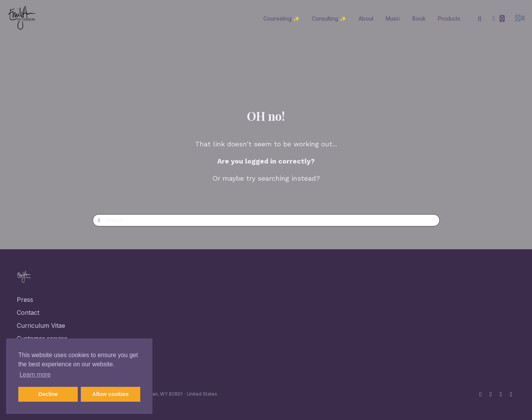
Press (25, 300)
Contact (28, 313)
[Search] (480, 19)
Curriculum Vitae (41, 325)
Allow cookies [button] (111, 394)
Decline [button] (48, 394)
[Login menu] (520, 19)
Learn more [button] (35, 374)
